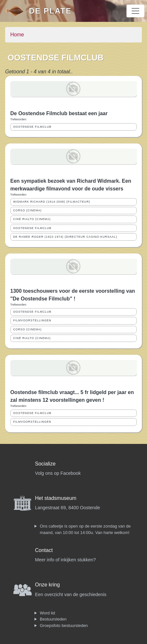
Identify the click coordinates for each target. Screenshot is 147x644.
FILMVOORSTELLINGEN (32, 320)
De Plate (50, 11)
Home (17, 35)
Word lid (47, 613)
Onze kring (47, 585)
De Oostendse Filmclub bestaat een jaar (59, 113)
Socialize (45, 464)
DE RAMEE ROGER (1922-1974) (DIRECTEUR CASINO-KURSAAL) (65, 237)
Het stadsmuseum (56, 498)
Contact (44, 550)
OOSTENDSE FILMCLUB (32, 127)
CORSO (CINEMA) (27, 210)
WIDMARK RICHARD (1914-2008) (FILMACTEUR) (52, 202)
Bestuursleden (53, 619)
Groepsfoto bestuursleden (64, 626)
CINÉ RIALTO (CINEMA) (32, 219)
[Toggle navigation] (135, 11)
